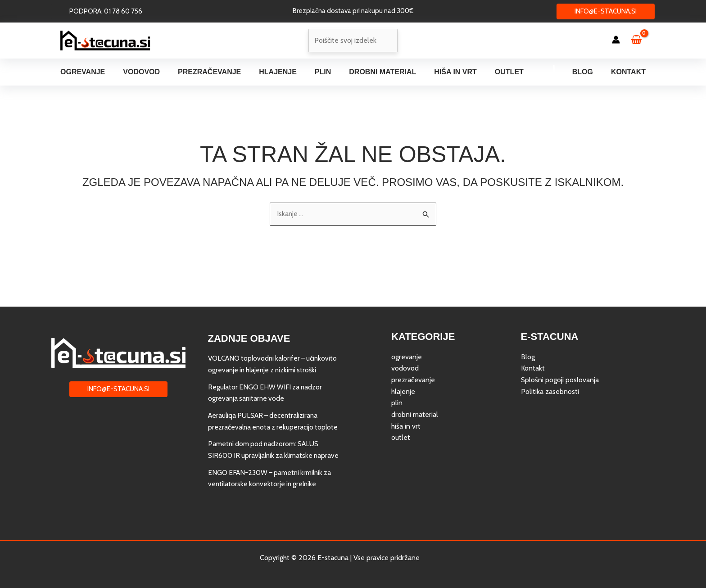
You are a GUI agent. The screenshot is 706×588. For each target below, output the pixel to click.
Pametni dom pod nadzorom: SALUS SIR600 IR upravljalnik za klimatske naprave (265, 444)
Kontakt (630, 72)
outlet (401, 415)
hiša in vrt (406, 403)
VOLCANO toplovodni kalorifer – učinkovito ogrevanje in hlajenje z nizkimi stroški (270, 347)
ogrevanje (407, 334)
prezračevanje (413, 357)
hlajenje (403, 369)
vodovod (405, 346)
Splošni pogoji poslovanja (560, 357)
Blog (588, 72)
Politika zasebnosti (550, 369)
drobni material (415, 391)
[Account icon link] (616, 40)
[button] (106, 11)
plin (397, 380)
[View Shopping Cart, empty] (641, 41)
